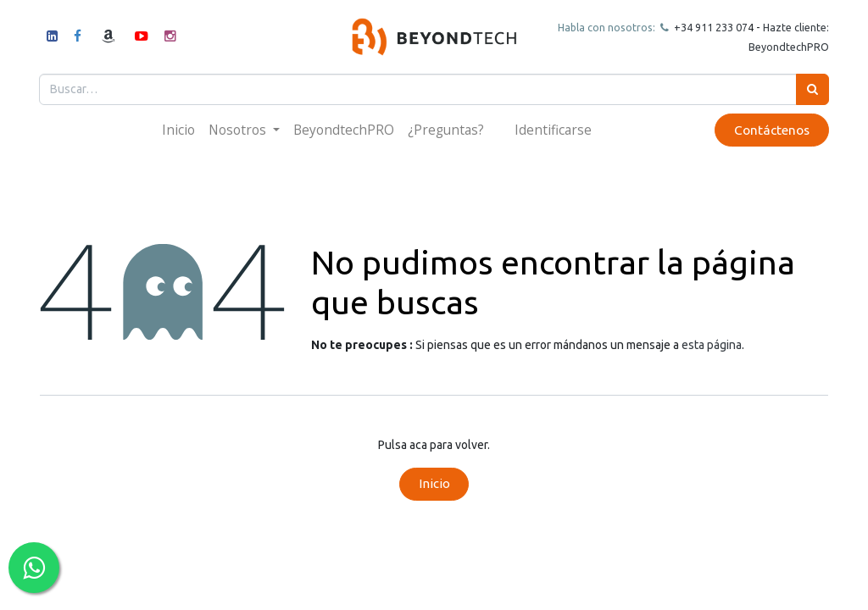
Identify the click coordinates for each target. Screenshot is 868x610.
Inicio (434, 483)
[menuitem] (178, 130)
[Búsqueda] (812, 89)
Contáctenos (771, 130)
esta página (712, 345)
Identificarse (553, 130)
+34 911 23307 (709, 27)
